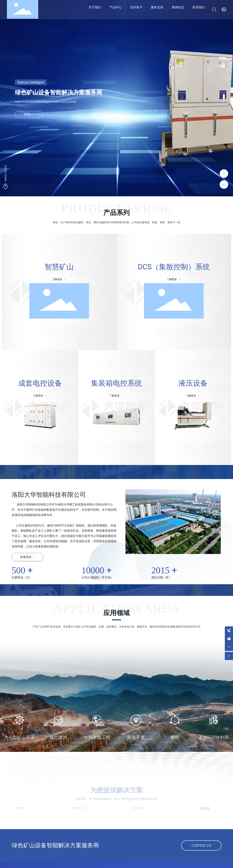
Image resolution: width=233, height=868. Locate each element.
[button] (224, 97)
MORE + (29, 115)
